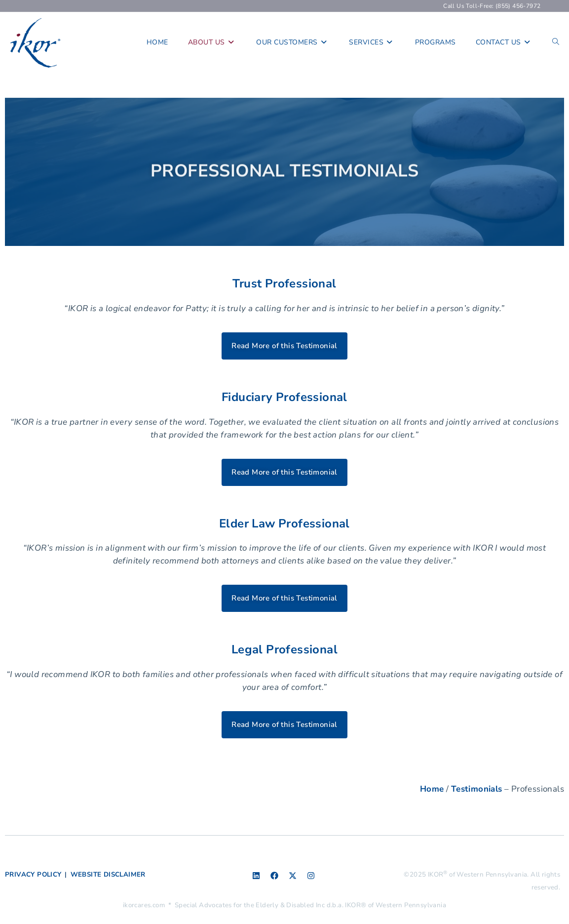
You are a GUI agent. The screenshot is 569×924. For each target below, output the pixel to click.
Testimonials (477, 789)
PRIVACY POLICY (33, 875)
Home (432, 789)
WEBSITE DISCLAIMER (108, 875)
